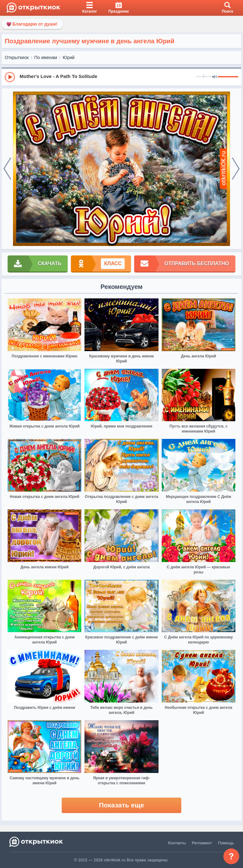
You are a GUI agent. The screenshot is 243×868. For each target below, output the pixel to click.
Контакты (177, 843)
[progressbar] (228, 77)
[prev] (7, 169)
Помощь (226, 843)
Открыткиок (17, 57)
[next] (236, 169)
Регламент (202, 843)
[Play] (10, 77)
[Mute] (215, 77)
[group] (121, 77)
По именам (46, 57)
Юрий (69, 57)
